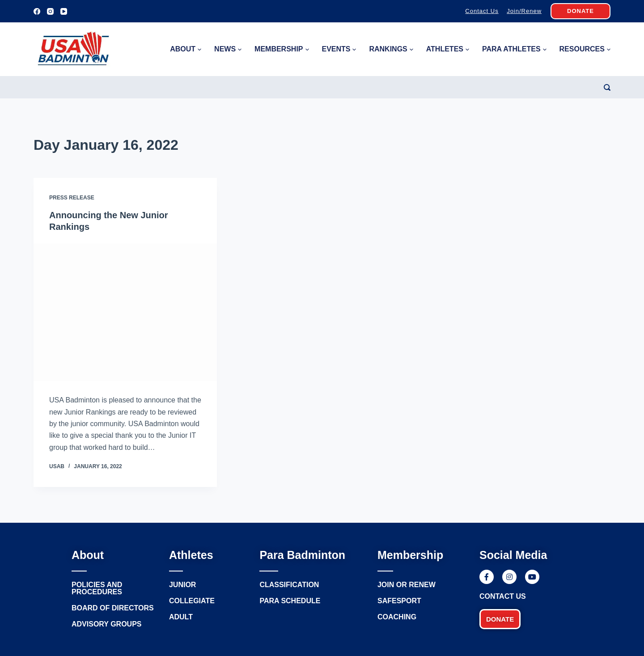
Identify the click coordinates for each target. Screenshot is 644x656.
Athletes (448, 49)
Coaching (397, 617)
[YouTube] (64, 11)
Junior (182, 585)
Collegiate (192, 601)
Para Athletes (514, 49)
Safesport (399, 601)
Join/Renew (524, 11)
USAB (57, 466)
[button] (500, 619)
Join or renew (407, 585)
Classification (289, 585)
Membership (282, 49)
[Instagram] (50, 11)
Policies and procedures (97, 588)
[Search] (607, 87)
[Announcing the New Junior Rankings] (125, 313)
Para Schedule (290, 601)
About (186, 49)
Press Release (72, 198)
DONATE (580, 11)
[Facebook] (37, 11)
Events (339, 49)
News (228, 49)
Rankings (391, 49)
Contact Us (482, 11)
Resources (585, 49)
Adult (181, 617)
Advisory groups (106, 624)
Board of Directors (113, 608)
